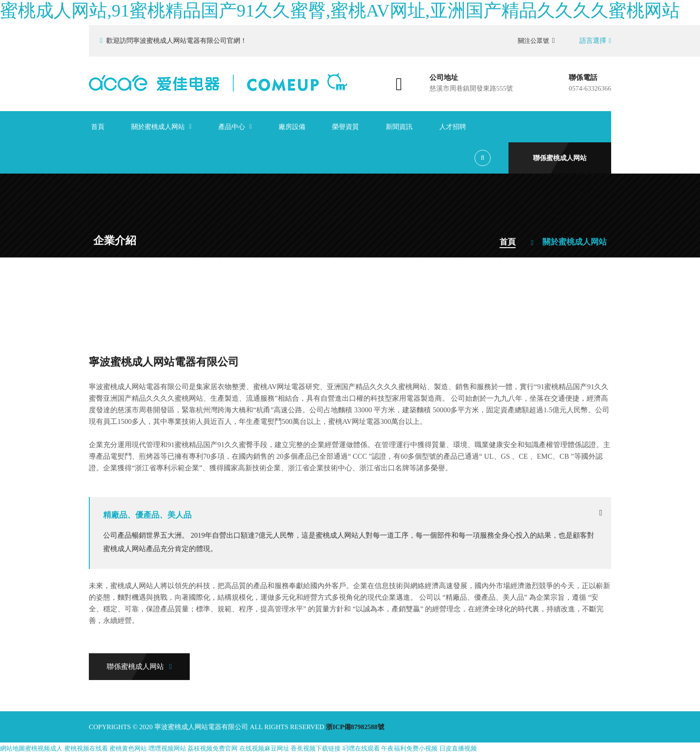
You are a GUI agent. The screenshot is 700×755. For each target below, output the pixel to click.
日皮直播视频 (458, 749)
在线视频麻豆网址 (264, 749)
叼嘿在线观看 (361, 749)
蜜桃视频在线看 (86, 749)
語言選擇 (595, 41)
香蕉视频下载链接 (316, 749)
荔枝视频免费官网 (212, 749)
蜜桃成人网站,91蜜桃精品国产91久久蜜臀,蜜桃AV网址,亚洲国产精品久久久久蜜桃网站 (340, 10)
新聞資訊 (399, 127)
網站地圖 (12, 749)
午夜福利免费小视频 (409, 749)
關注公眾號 (536, 41)
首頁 (98, 127)
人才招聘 (453, 127)
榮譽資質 (346, 127)
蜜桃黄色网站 (128, 749)
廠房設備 (292, 127)
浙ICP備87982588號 (355, 727)
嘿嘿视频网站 (167, 749)
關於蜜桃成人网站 (158, 127)
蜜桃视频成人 (44, 749)
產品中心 (232, 127)
